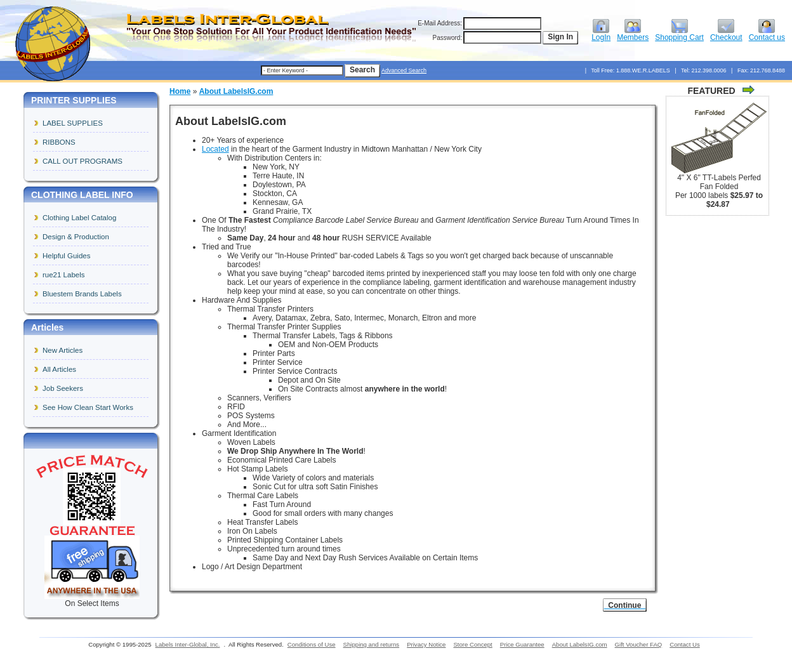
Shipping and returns (372, 644)
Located (215, 149)
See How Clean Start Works (88, 407)
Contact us (767, 34)
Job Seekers (63, 388)
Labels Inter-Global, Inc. (188, 644)
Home (180, 91)
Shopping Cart (679, 34)
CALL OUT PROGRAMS (82, 161)
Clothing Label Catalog (79, 218)
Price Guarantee (522, 644)
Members (633, 34)
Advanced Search (404, 70)
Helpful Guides (66, 256)
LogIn (601, 34)
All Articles (59, 369)
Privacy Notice (426, 644)
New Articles (63, 350)
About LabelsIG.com (236, 91)
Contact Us (684, 644)
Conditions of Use (312, 644)
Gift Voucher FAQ (639, 644)
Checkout (726, 34)
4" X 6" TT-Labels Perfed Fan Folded (719, 182)
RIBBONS (59, 142)
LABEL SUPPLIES (73, 123)
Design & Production (76, 237)
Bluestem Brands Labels (82, 294)
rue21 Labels (64, 275)
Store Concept (472, 644)
